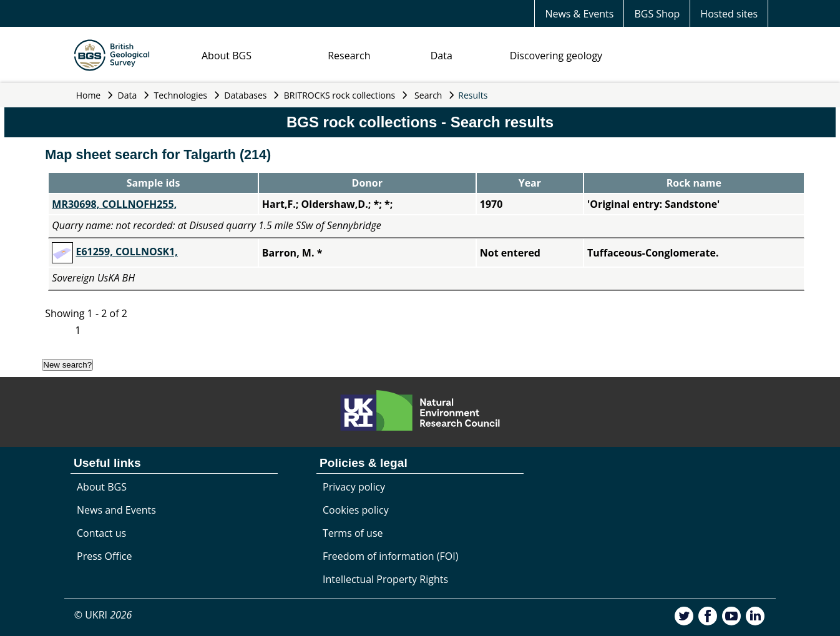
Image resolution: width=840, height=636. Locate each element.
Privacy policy (354, 487)
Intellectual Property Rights (385, 579)
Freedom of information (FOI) (390, 556)
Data (442, 56)
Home (89, 95)
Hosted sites (729, 14)
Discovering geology (556, 56)
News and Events (116, 510)
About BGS (227, 56)
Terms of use (353, 533)
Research (349, 56)
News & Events (579, 14)
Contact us (101, 533)
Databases (245, 95)
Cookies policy (356, 510)
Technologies (181, 95)
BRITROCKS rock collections (339, 95)
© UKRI (103, 615)
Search (428, 95)
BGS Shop (657, 14)
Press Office (104, 556)
